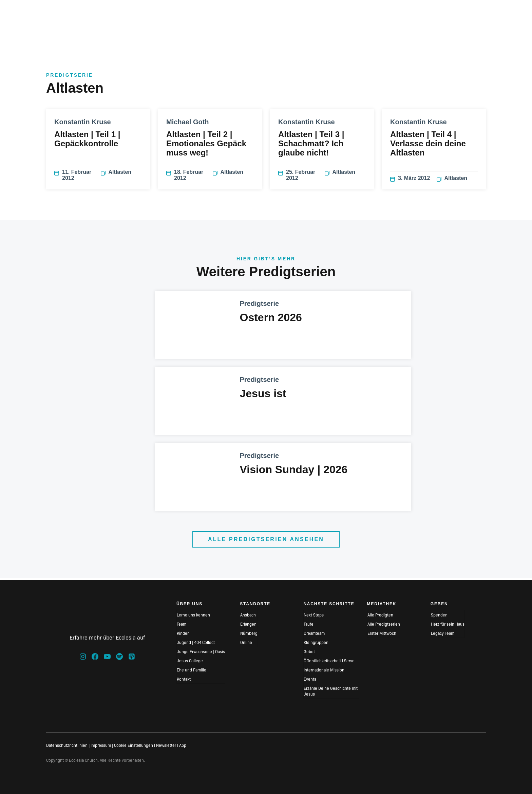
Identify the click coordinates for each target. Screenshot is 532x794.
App (183, 745)
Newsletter (166, 745)
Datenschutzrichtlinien (67, 745)
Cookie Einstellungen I (135, 745)
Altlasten (116, 174)
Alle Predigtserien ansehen (266, 541)
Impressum (101, 745)
